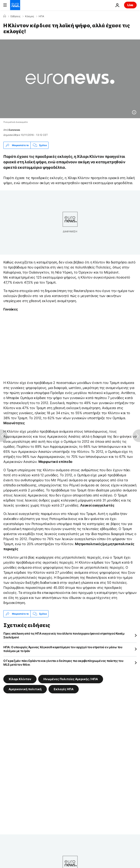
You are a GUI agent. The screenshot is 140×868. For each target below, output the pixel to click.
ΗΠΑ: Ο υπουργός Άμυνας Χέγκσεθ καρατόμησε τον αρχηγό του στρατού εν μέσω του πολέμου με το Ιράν (63, 649)
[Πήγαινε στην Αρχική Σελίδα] (15, 5)
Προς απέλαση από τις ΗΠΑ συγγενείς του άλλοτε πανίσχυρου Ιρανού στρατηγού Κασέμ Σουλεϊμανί (64, 635)
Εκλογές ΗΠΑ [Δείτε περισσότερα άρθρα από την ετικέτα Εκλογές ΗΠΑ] (64, 689)
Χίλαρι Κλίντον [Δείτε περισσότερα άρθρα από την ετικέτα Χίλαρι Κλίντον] (20, 679)
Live (130, 5)
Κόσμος (29, 16)
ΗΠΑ (41, 16)
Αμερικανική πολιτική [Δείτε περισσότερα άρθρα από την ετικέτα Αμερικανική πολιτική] (25, 689)
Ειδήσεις (15, 16)
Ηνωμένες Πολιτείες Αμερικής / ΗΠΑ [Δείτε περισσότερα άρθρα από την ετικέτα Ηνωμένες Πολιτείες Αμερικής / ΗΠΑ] (71, 679)
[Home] (5, 16)
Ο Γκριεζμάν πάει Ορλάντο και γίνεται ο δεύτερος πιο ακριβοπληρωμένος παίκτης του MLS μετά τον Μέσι (63, 663)
